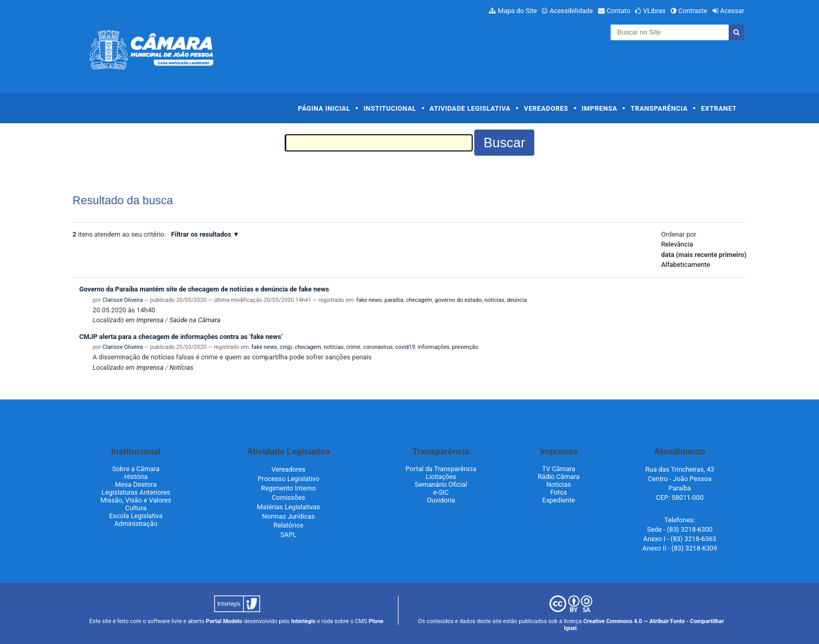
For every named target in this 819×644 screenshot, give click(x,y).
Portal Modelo (224, 621)
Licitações (441, 477)
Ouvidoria (441, 500)
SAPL (289, 535)
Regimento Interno (289, 488)
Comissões (288, 497)
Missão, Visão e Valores (136, 500)
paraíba (394, 300)
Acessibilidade (571, 11)
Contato (619, 11)
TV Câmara (559, 469)
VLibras (654, 11)
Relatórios (289, 525)
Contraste (693, 11)
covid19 (405, 347)
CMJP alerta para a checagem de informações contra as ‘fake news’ (181, 337)
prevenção (465, 347)
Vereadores (546, 108)
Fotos (558, 492)
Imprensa (600, 108)
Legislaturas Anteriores (136, 492)
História (136, 477)
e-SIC (441, 492)
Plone (376, 621)
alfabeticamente (686, 265)
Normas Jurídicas (289, 516)
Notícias (181, 367)
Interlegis (303, 621)
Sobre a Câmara (136, 469)
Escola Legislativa (136, 516)
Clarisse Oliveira (122, 300)
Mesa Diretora (136, 484)
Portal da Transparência (441, 469)
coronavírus (378, 347)
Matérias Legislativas (289, 507)
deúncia (517, 300)
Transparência (659, 108)
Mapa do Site (517, 11)
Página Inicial (324, 108)
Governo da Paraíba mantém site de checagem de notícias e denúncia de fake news (204, 289)
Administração (136, 524)
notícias (494, 300)
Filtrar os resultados (201, 234)
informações (434, 347)
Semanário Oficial (441, 484)
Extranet (719, 108)
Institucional (390, 108)
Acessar (732, 11)
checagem (419, 300)
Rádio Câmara (558, 477)
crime (353, 347)
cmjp (286, 347)
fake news (369, 300)
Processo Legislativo (288, 479)
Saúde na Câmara (195, 320)
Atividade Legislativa (470, 108)
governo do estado (458, 300)
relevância (677, 244)
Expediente (559, 500)
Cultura (136, 508)
